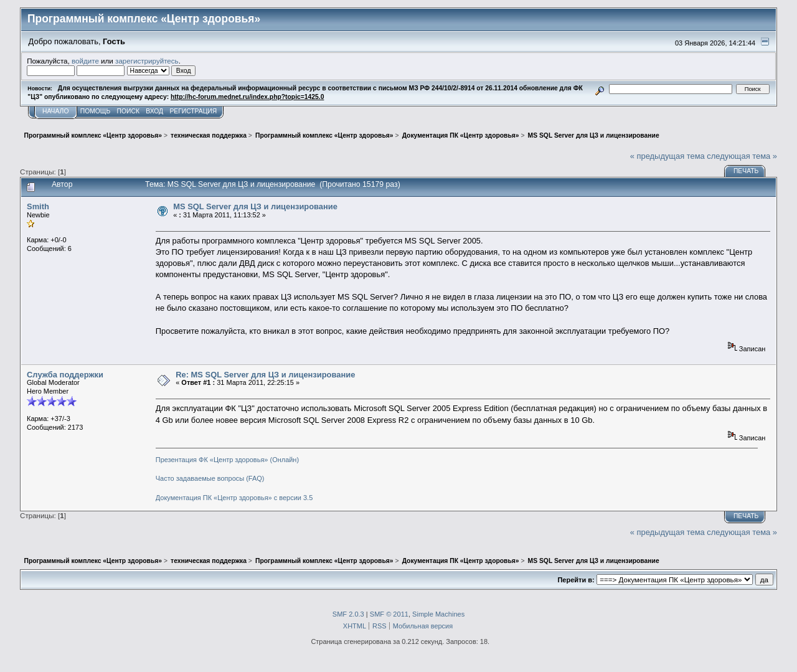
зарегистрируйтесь (147, 61)
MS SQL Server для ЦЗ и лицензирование (255, 206)
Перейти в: (576, 580)
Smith (38, 206)
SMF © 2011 (389, 614)
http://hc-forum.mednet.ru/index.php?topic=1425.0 (247, 97)
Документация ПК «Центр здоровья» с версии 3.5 (234, 498)
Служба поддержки (65, 375)
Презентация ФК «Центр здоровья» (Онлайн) (227, 460)
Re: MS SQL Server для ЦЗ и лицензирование (265, 375)
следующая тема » (742, 156)
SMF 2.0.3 (348, 614)
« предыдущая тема (667, 156)
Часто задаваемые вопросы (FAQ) (210, 478)
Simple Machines (438, 614)
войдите (85, 61)
